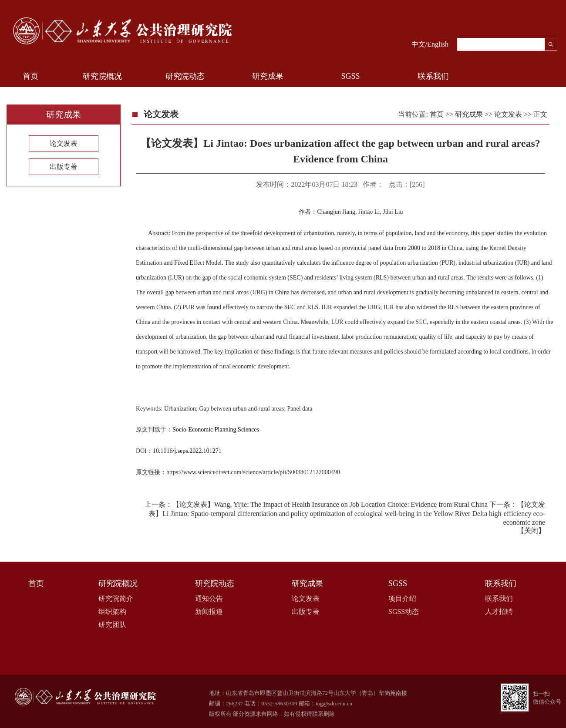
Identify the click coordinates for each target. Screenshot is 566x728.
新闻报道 (209, 612)
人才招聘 (499, 612)
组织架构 (112, 612)
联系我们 (433, 76)
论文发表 (64, 143)
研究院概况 (102, 76)
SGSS (350, 76)
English (438, 44)
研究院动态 (185, 76)
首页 (30, 76)
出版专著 (64, 167)
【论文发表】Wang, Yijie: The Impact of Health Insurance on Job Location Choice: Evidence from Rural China (330, 504)
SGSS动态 (404, 612)
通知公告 (209, 598)
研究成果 (268, 76)
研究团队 (112, 625)
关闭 (531, 531)
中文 (418, 44)
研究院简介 (116, 598)
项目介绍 (402, 598)
